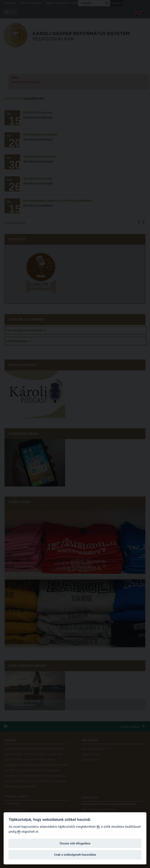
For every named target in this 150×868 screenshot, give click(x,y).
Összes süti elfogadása (75, 843)
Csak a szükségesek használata (75, 855)
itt (98, 827)
